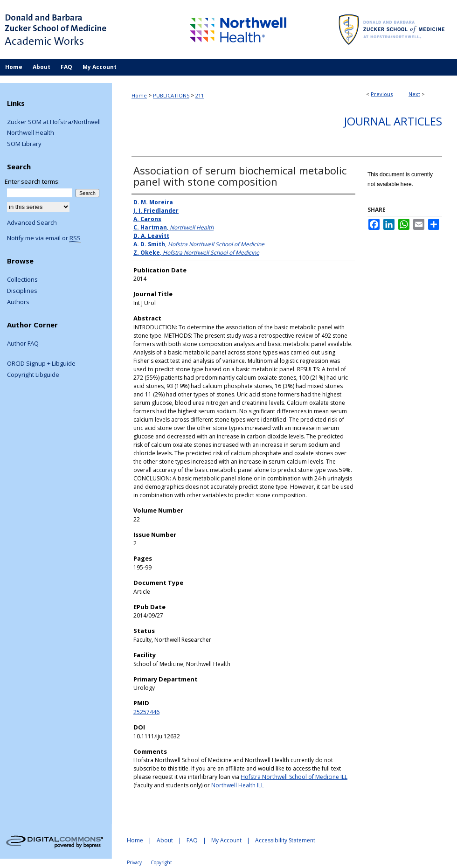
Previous (382, 94)
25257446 (146, 712)
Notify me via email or (44, 238)
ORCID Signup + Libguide (41, 364)
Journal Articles (393, 121)
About (165, 840)
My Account (226, 840)
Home (139, 95)
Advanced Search (32, 222)
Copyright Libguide (33, 375)
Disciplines (22, 291)
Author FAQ (23, 344)
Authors (18, 302)
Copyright (161, 862)
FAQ (192, 840)
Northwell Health (31, 133)
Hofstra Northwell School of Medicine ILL (294, 777)
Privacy (134, 862)
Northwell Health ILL (238, 785)
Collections (22, 280)
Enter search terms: (32, 181)
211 (200, 95)
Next (414, 94)
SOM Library (24, 144)
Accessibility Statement (285, 840)
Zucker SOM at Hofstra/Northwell (54, 122)
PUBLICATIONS (171, 95)
